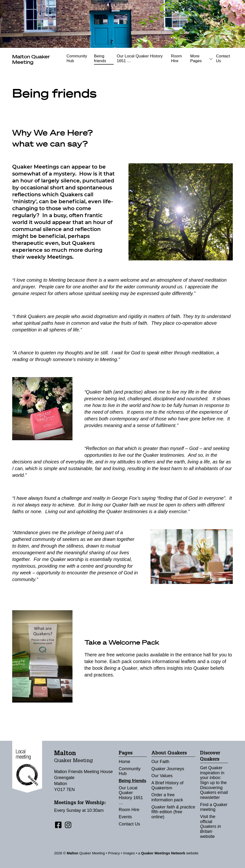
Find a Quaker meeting (214, 807)
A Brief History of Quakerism (167, 785)
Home (124, 762)
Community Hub (77, 58)
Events (125, 817)
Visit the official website (210, 827)
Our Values (162, 776)
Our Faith (160, 762)
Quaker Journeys (168, 769)
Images (129, 853)
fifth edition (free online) (173, 812)
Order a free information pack (167, 797)
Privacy (114, 853)
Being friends (100, 58)
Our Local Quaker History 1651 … (140, 58)
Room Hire (176, 58)
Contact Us (223, 58)
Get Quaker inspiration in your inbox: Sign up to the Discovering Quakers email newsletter (214, 783)
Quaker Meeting (31, 59)
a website (168, 853)
